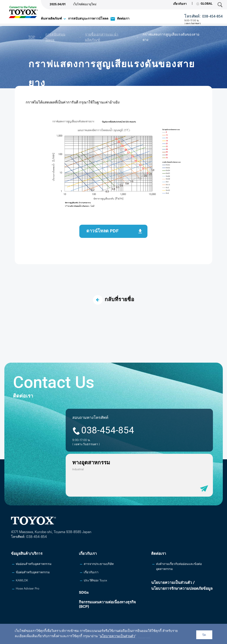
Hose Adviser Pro (28, 589)
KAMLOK (22, 581)
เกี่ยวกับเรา (180, 4)
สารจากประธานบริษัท (99, 564)
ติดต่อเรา (123, 19)
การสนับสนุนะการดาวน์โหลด (88, 19)
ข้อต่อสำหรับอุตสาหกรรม (33, 573)
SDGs (84, 593)
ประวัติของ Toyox (95, 581)
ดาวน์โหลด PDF (103, 231)
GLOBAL (204, 4)
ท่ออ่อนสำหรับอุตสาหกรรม (34, 564)
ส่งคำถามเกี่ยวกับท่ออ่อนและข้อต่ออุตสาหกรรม (179, 567)
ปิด (204, 635)
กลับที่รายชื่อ (114, 300)
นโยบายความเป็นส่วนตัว (117, 636)
